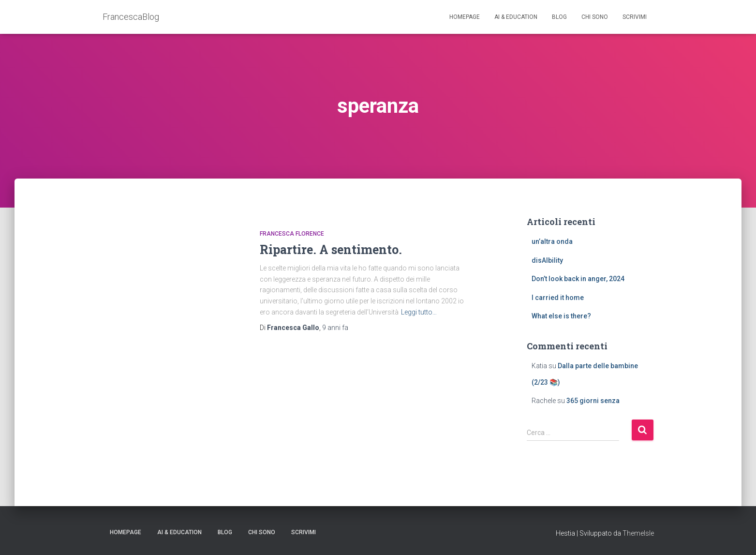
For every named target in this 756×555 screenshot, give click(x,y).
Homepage (465, 17)
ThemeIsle (638, 533)
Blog (559, 17)
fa (335, 328)
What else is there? (561, 316)
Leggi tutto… (419, 312)
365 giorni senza (593, 401)
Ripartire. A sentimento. (331, 249)
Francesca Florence (292, 234)
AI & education (516, 17)
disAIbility (547, 260)
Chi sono (595, 17)
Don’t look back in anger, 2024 (578, 279)
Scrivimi (635, 17)
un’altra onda (552, 241)
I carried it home (558, 298)
